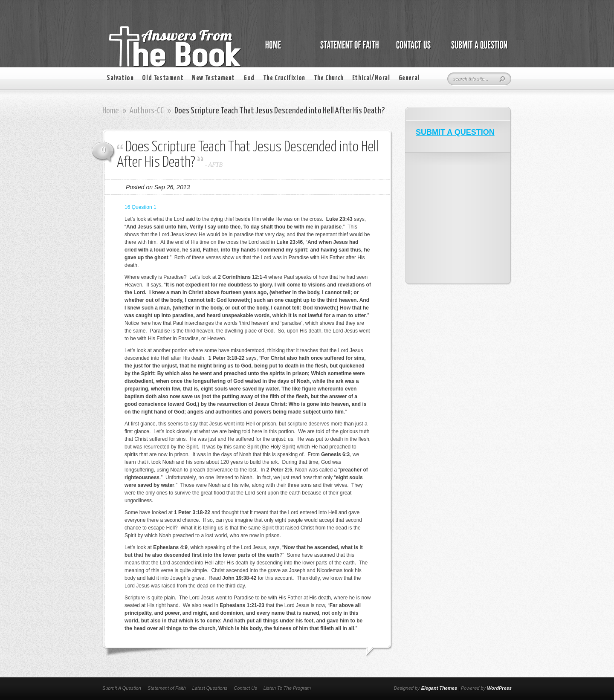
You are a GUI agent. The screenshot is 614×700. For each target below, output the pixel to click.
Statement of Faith (167, 688)
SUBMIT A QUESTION (455, 132)
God (249, 78)
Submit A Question (122, 688)
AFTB (216, 165)
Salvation (120, 78)
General (409, 78)
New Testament (213, 78)
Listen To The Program (287, 688)
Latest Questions (210, 688)
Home (111, 111)
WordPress (499, 688)
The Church (329, 78)
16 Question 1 (140, 207)
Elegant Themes (439, 688)
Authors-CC (147, 111)
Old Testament (163, 78)
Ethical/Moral (371, 78)
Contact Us (245, 688)
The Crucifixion (284, 78)
